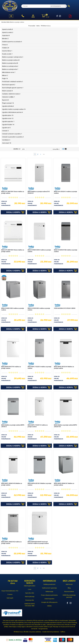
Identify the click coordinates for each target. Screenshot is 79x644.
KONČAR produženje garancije (69, 596)
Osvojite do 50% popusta (49, 602)
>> (44, 154)
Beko (8, 22)
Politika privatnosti (49, 584)
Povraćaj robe (30, 600)
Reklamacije (49, 591)
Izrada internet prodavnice (51, 632)
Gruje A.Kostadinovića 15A (10, 591)
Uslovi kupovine (49, 599)
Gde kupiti (10, 598)
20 (24, 149)
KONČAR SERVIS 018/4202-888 (30, 605)
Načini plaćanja (30, 596)
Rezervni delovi (69, 591)
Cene (30, 589)
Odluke (49, 606)
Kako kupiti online (30, 586)
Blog (69, 588)
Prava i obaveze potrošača (49, 595)
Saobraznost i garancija (49, 588)
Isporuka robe (30, 593)
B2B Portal (69, 584)
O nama (10, 594)
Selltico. (63, 632)
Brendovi (4, 22)
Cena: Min (56, 149)
